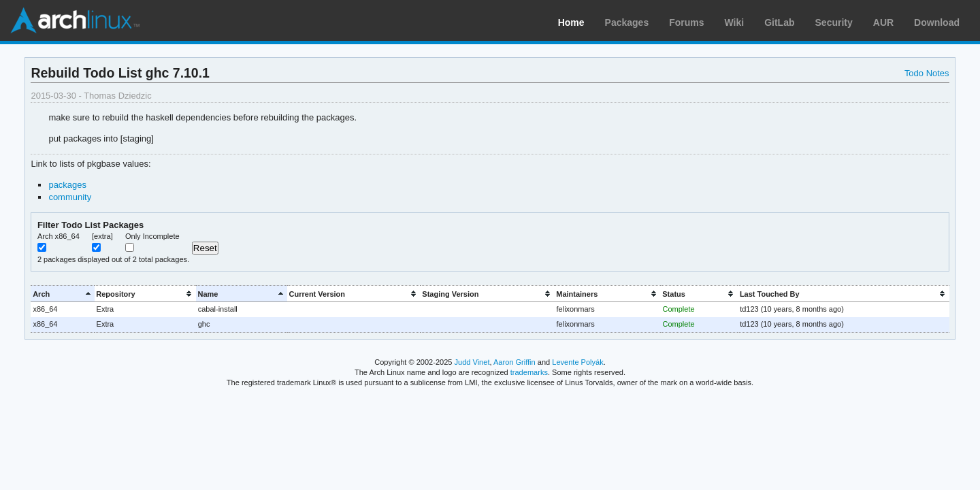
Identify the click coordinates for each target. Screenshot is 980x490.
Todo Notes (927, 73)
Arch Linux (75, 20)
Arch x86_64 (59, 236)
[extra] (102, 236)
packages (67, 185)
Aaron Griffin (514, 362)
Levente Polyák (577, 362)
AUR (883, 22)
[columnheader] (62, 294)
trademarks (529, 372)
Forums (686, 22)
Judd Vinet (472, 362)
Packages (627, 22)
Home (571, 22)
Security (834, 22)
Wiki (735, 22)
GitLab (779, 22)
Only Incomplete (152, 236)
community (70, 197)
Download (937, 22)
